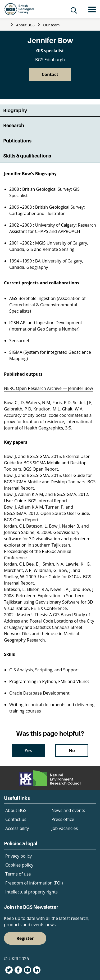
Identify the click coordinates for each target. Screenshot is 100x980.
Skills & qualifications (27, 156)
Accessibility (17, 828)
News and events (68, 810)
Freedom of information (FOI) (34, 883)
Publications (17, 141)
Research (14, 125)
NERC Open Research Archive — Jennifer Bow (49, 388)
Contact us (16, 819)
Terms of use (18, 874)
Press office (63, 819)
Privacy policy (19, 856)
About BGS (25, 25)
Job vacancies (65, 828)
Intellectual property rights (31, 892)
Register (25, 938)
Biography (15, 110)
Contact (50, 74)
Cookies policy (19, 865)
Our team (51, 25)
